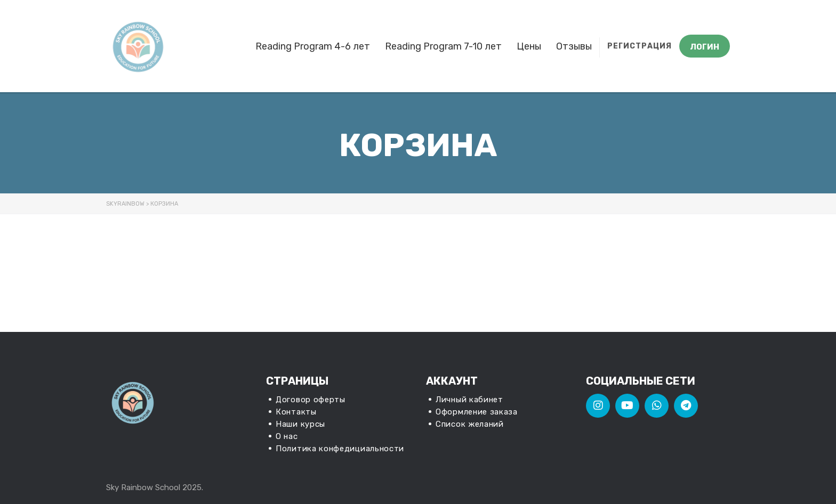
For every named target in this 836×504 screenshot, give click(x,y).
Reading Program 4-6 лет (313, 46)
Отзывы (574, 46)
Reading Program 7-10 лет (443, 46)
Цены (529, 46)
